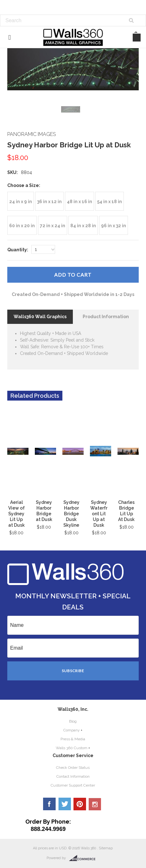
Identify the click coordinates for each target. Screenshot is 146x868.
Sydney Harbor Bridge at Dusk (44, 511)
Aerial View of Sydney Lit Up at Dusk (16, 514)
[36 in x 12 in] (49, 201)
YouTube (95, 804)
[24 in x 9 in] (21, 201)
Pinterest (80, 804)
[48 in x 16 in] (79, 201)
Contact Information (73, 776)
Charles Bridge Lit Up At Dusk (126, 511)
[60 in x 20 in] (22, 225)
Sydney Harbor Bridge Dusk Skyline (71, 514)
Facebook (49, 804)
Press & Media (73, 739)
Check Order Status (73, 768)
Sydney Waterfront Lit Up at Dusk (99, 514)
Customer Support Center (73, 785)
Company (72, 730)
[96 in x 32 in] (114, 225)
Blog (73, 721)
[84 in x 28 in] (83, 225)
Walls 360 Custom (72, 748)
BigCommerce (84, 858)
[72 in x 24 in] (53, 225)
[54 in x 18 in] (110, 201)
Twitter (65, 804)
